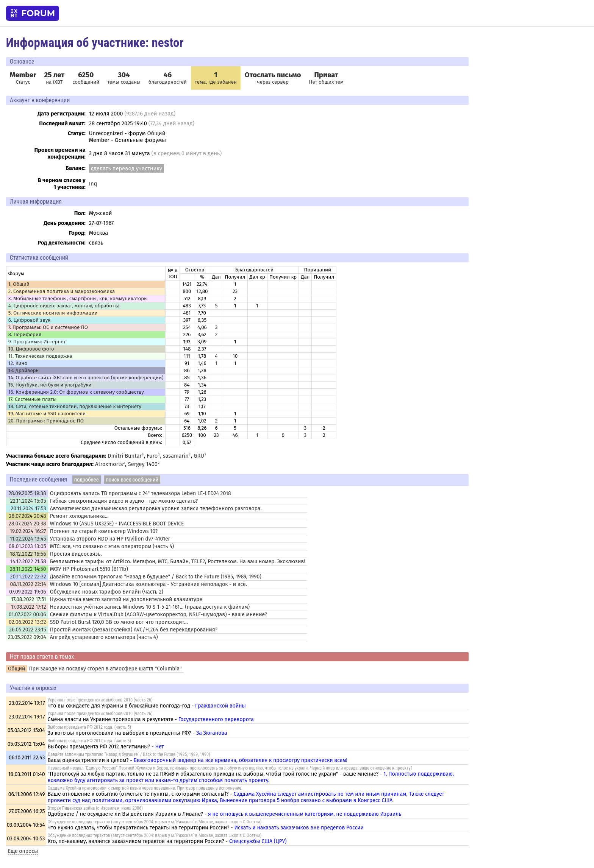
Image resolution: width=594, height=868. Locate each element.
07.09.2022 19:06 (27, 592)
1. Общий (19, 284)
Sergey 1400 (143, 464)
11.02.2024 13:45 (28, 539)
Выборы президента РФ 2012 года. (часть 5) (89, 727)
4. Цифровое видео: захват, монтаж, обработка (64, 306)
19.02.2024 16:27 (28, 531)
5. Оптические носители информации (53, 313)
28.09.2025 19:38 (27, 493)
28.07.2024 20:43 (27, 516)
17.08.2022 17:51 (29, 599)
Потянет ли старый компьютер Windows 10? (104, 531)
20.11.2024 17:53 (28, 509)
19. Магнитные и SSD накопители (47, 414)
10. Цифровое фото (31, 349)
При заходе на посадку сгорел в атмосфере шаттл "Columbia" (105, 669)
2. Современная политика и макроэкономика (62, 291)
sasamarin (176, 456)
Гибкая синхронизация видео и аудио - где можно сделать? (124, 501)
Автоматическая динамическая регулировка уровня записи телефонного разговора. (156, 509)
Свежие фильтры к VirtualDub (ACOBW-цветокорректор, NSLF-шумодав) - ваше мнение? (159, 615)
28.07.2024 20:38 (27, 524)
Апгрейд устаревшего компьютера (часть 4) (104, 637)
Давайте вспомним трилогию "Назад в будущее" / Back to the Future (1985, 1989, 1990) (156, 577)
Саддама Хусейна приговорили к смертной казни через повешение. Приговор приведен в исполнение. (145, 788)
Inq (93, 184)
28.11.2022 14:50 (28, 569)
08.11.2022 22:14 (28, 584)
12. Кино (18, 363)
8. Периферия (25, 335)
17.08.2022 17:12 (29, 607)
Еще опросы (23, 851)
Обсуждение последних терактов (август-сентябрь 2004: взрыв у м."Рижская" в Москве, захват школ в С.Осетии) (155, 822)
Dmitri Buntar (125, 456)
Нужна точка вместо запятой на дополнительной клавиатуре (126, 599)
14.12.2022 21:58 (28, 562)
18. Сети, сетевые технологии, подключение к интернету (75, 407)
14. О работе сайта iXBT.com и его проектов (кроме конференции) (86, 378)
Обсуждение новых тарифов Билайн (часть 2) (107, 592)
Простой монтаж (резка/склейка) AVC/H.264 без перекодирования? (134, 630)
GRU (199, 456)
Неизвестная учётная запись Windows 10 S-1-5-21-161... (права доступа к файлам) (150, 607)
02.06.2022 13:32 (27, 622)
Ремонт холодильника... (79, 516)
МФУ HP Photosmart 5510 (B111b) (89, 569)
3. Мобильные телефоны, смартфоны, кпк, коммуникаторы (78, 299)
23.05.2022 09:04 (27, 637)
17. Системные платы (33, 399)
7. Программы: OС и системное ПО (48, 327)
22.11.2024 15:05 (28, 501)
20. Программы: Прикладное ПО (46, 421)
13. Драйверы (24, 371)
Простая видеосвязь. (76, 554)
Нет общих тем (326, 78)
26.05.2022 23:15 (28, 630)
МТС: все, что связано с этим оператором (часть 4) (112, 546)
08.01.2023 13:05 (27, 546)
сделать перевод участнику (127, 168)
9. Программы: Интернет (37, 342)
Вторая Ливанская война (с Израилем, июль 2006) (95, 808)
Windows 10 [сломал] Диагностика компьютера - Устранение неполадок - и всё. (148, 584)
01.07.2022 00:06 (27, 615)
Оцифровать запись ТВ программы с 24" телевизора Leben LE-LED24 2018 (141, 493)
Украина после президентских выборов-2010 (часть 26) (100, 700)
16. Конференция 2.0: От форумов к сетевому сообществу (76, 392)
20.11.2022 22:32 (28, 577)
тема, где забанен (216, 78)
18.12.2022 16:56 (28, 554)
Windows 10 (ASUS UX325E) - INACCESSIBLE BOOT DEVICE (117, 524)
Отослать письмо (273, 75)
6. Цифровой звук (29, 320)
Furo (152, 456)
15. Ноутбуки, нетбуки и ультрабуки (50, 385)
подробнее (87, 480)
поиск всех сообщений (132, 480)
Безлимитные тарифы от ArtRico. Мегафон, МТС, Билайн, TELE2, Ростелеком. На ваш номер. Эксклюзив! (178, 562)
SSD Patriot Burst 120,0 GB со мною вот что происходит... (119, 622)
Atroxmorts (109, 464)
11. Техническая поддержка (40, 356)
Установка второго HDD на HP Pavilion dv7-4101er (110, 539)
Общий (156, 133)
